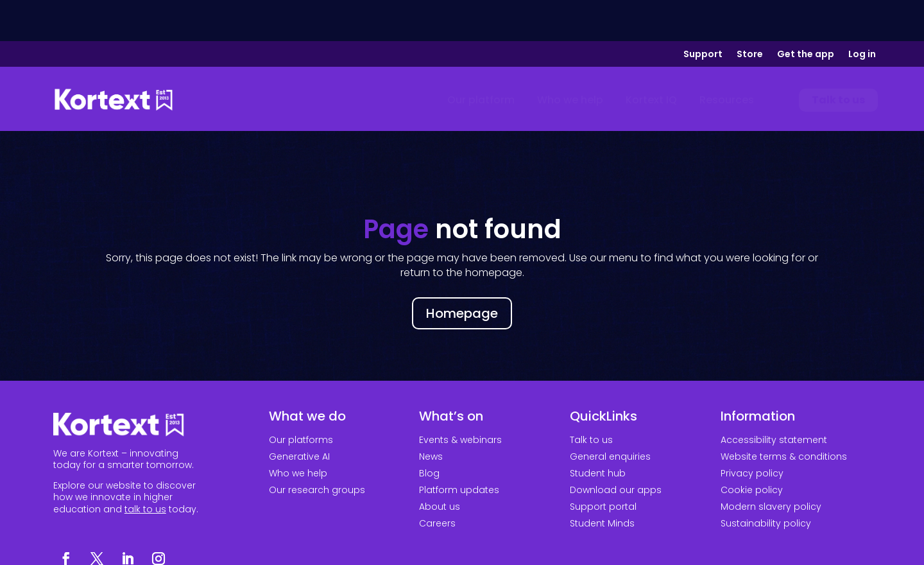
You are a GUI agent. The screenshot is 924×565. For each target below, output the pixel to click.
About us (440, 465)
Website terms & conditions (784, 415)
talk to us (145, 468)
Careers (437, 482)
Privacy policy (752, 432)
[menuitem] (481, 59)
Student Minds (602, 482)
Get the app (806, 14)
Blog (429, 432)
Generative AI (299, 415)
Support (703, 14)
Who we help (298, 432)
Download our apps (616, 449)
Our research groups (317, 449)
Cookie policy (752, 449)
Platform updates (459, 449)
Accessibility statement (774, 399)
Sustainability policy (766, 482)
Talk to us (591, 399)
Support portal (603, 465)
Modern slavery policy (771, 465)
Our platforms (301, 399)
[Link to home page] (114, 59)
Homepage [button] (462, 272)
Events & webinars (460, 399)
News (431, 415)
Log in (862, 14)
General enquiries (610, 415)
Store (750, 14)
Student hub (598, 432)
